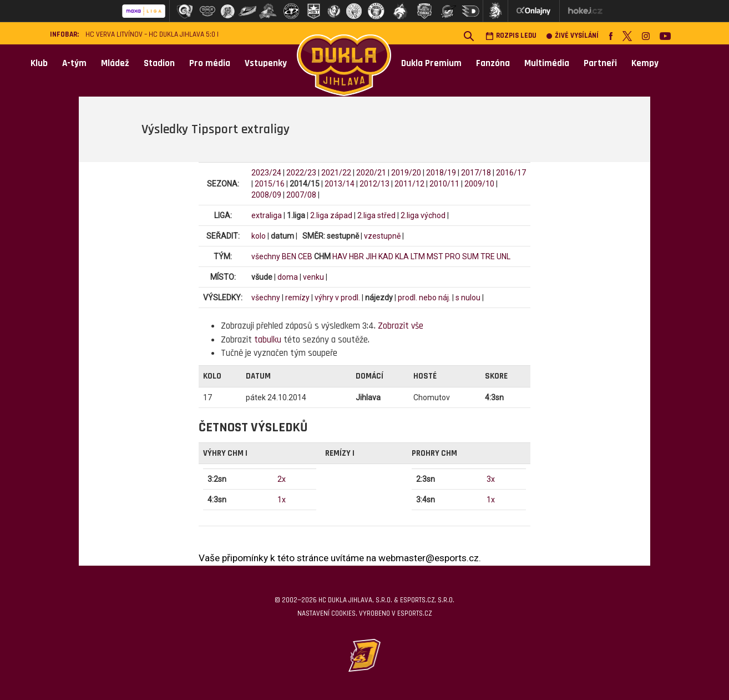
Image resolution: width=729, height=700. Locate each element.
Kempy (645, 63)
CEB (305, 256)
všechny (266, 256)
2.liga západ (331, 215)
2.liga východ (423, 215)
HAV (340, 256)
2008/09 (266, 195)
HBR (356, 256)
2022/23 (301, 173)
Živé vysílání (573, 36)
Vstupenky (266, 63)
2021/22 (336, 173)
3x (491, 479)
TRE (488, 256)
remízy (297, 298)
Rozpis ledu (511, 36)
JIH (371, 256)
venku (313, 277)
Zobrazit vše (401, 326)
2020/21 (371, 173)
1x (282, 500)
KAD (386, 256)
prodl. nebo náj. (424, 298)
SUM (470, 256)
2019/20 (406, 173)
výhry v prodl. (337, 298)
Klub (39, 63)
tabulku (268, 340)
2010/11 (444, 184)
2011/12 (409, 184)
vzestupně (382, 236)
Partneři (600, 63)
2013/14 (340, 184)
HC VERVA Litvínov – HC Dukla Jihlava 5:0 (150, 35)
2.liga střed (376, 215)
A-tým (74, 63)
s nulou (468, 298)
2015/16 (270, 184)
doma (288, 277)
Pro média (210, 63)
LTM (418, 256)
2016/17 (511, 173)
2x (282, 479)
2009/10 (479, 184)
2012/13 (374, 184)
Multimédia (547, 63)
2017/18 (476, 173)
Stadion (159, 63)
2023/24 (266, 173)
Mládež (115, 63)
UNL (503, 256)
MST (435, 256)
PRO (453, 256)
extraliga (267, 215)
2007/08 (301, 195)
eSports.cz (414, 613)
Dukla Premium (431, 63)
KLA (402, 256)
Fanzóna (493, 63)
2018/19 (441, 173)
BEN (289, 256)
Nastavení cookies (326, 613)
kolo (259, 236)
